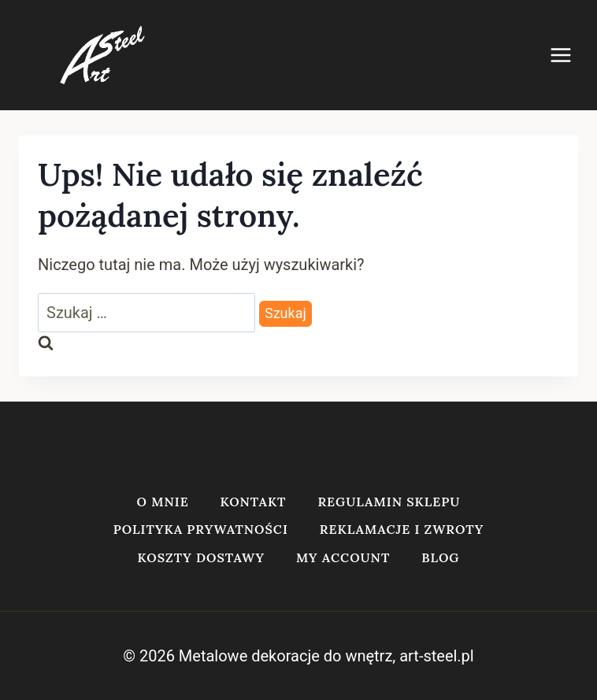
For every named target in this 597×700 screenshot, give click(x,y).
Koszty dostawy (201, 557)
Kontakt (254, 502)
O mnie (163, 502)
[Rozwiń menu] (569, 55)
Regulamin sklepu (389, 502)
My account (343, 557)
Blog (440, 557)
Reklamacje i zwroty (402, 529)
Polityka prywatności (201, 529)
